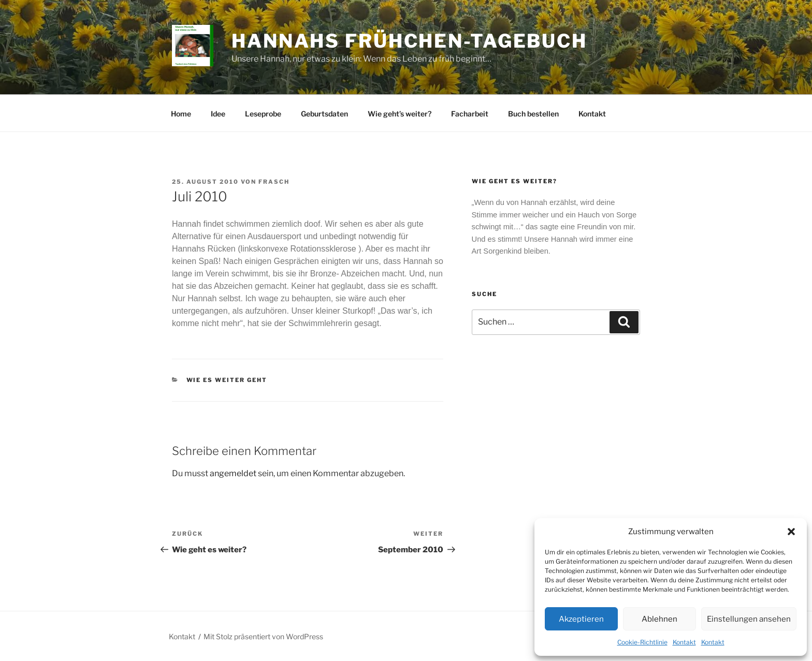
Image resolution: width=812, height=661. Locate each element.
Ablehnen (659, 619)
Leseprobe (263, 114)
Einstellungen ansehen (749, 619)
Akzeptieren (581, 619)
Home (181, 114)
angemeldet (233, 473)
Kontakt (684, 642)
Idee (218, 114)
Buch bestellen (533, 114)
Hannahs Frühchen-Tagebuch (409, 41)
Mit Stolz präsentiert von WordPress (263, 636)
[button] (791, 532)
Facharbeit (470, 114)
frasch (274, 182)
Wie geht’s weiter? (400, 114)
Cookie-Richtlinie (642, 642)
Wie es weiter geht (227, 380)
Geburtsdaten (324, 114)
